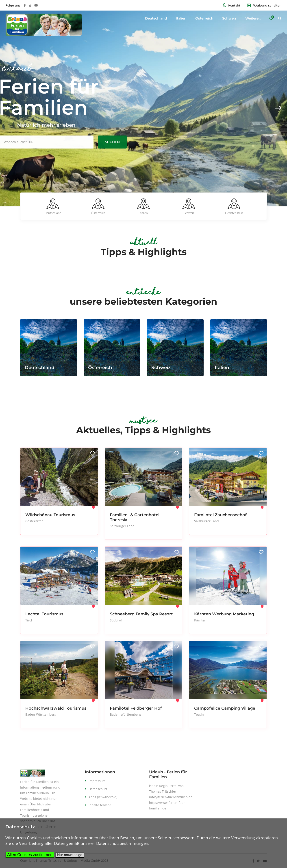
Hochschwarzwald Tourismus (56, 708)
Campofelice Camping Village (225, 708)
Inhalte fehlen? (100, 805)
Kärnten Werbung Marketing (224, 614)
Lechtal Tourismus (44, 614)
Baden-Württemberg (41, 714)
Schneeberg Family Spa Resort (141, 614)
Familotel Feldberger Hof (136, 708)
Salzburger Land (122, 526)
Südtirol (116, 620)
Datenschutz (98, 789)
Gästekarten (34, 521)
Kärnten (200, 620)
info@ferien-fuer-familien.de (171, 797)
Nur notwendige (70, 855)
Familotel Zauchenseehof (220, 515)
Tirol (29, 620)
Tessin (199, 714)
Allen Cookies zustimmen (30, 855)
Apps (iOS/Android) (103, 797)
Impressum (97, 781)
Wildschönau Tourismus (50, 515)
